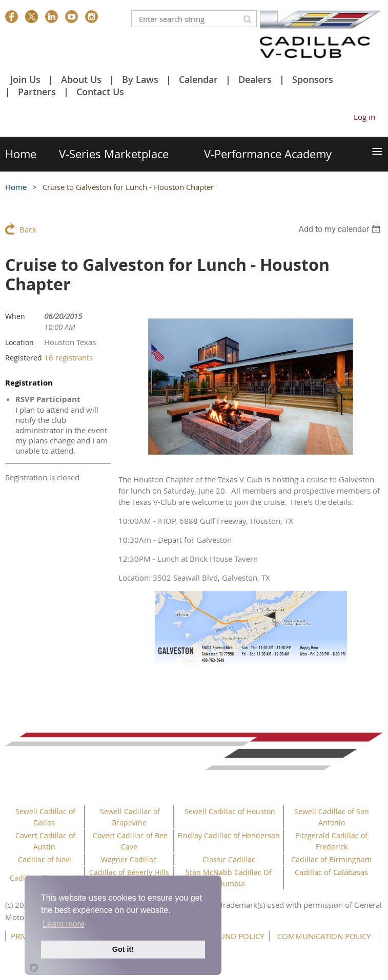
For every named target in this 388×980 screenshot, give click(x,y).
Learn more (64, 924)
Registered (24, 358)
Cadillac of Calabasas (331, 872)
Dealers (255, 79)
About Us (81, 79)
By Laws (140, 79)
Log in (364, 117)
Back (28, 229)
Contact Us (100, 92)
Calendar (198, 79)
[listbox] (341, 229)
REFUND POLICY (235, 936)
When (15, 316)
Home (16, 187)
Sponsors (313, 79)
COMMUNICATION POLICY (324, 936)
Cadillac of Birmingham (331, 859)
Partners (37, 92)
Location (19, 342)
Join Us (25, 79)
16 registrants (68, 357)
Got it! (123, 949)
